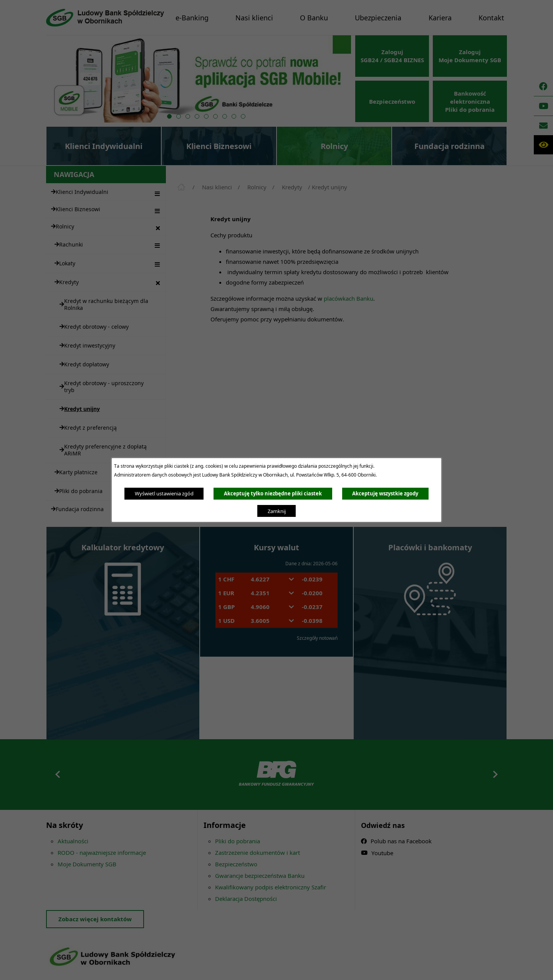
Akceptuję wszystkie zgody (385, 493)
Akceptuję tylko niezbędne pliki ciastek (273, 493)
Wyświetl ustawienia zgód (164, 493)
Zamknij (277, 511)
